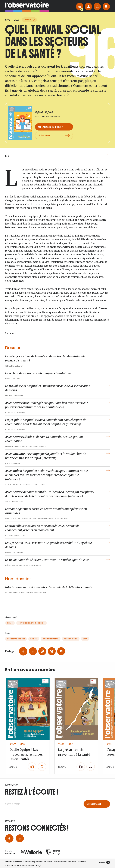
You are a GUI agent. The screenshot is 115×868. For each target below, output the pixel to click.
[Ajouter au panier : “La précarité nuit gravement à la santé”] (91, 769)
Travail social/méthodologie (32, 625)
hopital (34, 641)
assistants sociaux (16, 641)
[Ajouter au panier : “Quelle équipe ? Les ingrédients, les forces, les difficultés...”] (42, 769)
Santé (10, 625)
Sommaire (57, 333)
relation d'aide (71, 641)
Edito (57, 156)
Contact (9, 865)
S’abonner (54, 140)
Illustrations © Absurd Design (28, 865)
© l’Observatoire (14, 862)
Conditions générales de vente (38, 862)
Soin (85, 641)
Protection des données (65, 862)
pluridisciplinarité (51, 641)
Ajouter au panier (50, 132)
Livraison (82, 862)
